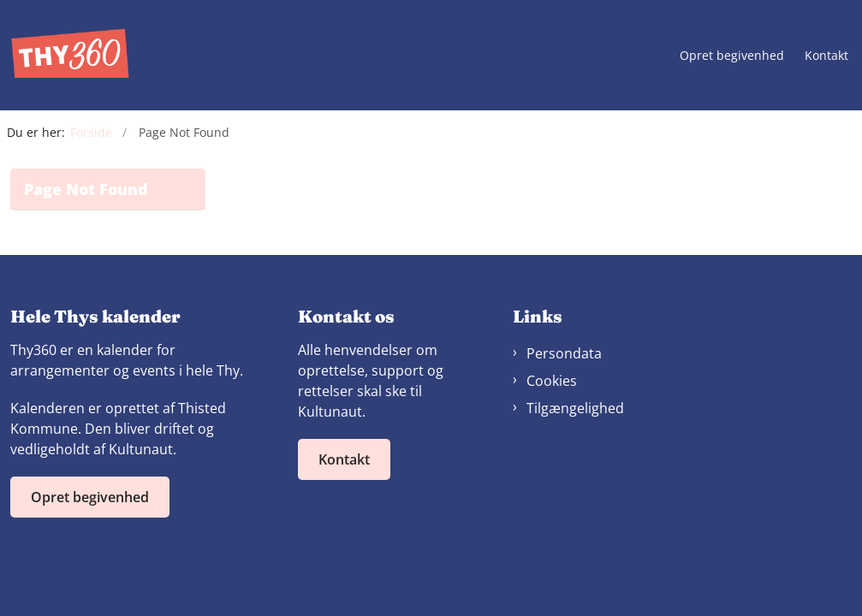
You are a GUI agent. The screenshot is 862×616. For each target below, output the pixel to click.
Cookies (552, 381)
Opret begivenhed (732, 56)
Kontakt (826, 56)
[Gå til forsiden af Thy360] (65, 55)
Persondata (564, 353)
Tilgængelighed (575, 408)
